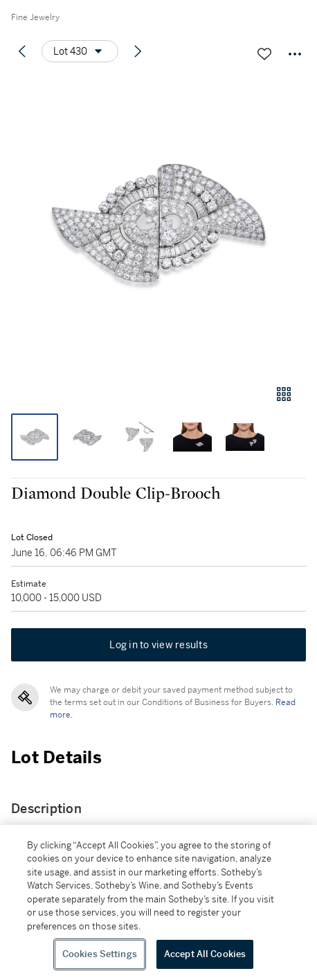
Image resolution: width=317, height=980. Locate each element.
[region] (158, 902)
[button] (158, 224)
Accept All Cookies (205, 954)
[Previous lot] (22, 51)
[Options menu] (80, 51)
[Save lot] (264, 54)
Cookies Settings (100, 954)
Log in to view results (158, 645)
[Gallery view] (284, 394)
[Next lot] (138, 51)
